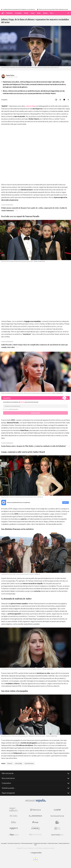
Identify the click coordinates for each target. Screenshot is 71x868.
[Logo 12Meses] (57, 828)
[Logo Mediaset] (35, 802)
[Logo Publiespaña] (35, 835)
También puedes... (35, 788)
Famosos (10, 763)
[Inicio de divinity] (3, 13)
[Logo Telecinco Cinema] (35, 828)
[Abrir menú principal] (68, 13)
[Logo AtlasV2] (14, 835)
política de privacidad (14, 409)
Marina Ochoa (10, 75)
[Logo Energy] (35, 822)
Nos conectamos (35, 778)
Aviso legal (4, 843)
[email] (35, 406)
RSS (35, 845)
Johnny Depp (31, 106)
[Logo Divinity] (14, 816)
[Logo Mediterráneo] (57, 835)
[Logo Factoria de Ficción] (57, 816)
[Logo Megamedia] (36, 853)
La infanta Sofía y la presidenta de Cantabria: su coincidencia (19, 9)
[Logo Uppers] (14, 828)
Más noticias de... (35, 773)
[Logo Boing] (14, 822)
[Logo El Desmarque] (35, 816)
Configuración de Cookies (40, 843)
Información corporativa (14, 843)
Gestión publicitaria (64, 843)
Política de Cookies (53, 843)
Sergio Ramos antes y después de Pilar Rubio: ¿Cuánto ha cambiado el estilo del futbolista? (35, 446)
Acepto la (11, 409)
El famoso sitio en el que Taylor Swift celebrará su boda (53, 9)
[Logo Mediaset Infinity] (14, 810)
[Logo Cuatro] (57, 810)
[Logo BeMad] (57, 822)
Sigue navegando (35, 793)
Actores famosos (29, 763)
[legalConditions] (4, 409)
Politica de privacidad (27, 843)
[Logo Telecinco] (35, 810)
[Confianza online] (36, 861)
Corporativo (35, 783)
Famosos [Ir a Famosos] (9, 13)
